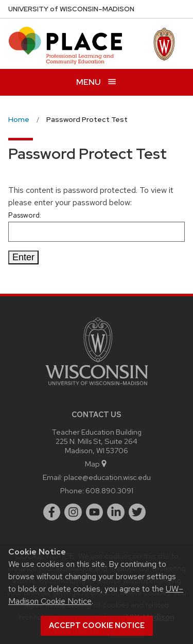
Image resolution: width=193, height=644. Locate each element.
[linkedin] (116, 512)
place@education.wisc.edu (107, 477)
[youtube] (95, 512)
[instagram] (73, 512)
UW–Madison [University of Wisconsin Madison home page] (71, 9)
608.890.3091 (109, 490)
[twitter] (137, 512)
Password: (97, 226)
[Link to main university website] (97, 387)
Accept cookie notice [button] (97, 625)
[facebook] (52, 512)
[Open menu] (97, 82)
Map (97, 464)
